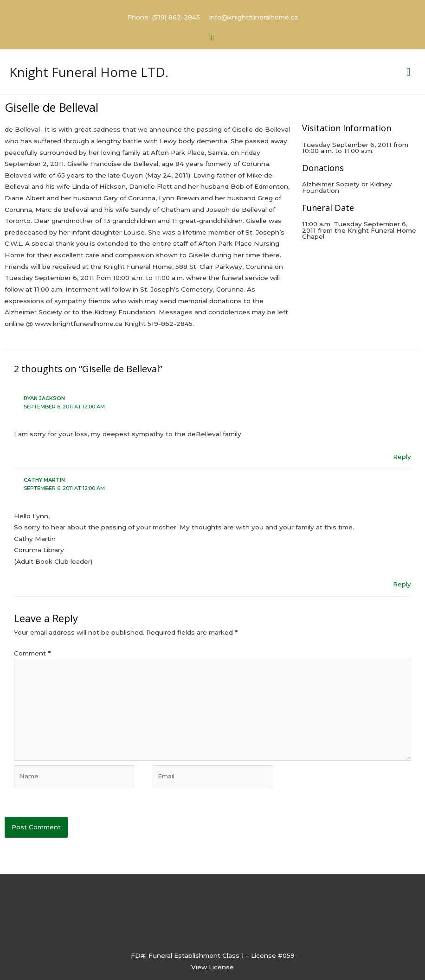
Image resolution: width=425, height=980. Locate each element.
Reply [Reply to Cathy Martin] (402, 587)
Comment (32, 656)
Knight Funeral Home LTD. (100, 73)
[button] (213, 36)
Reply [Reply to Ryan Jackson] (402, 460)
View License (212, 970)
